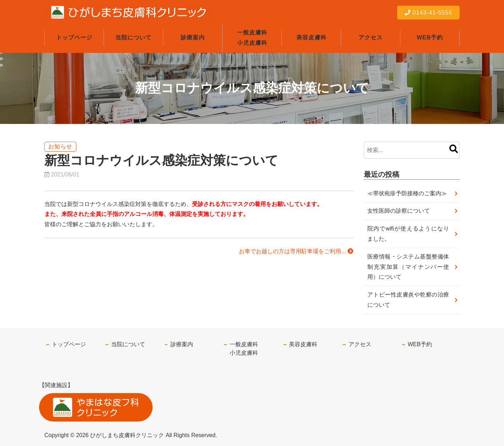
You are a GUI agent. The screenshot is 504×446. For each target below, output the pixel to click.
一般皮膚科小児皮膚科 (252, 38)
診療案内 (193, 37)
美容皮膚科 (311, 37)
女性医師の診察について (399, 211)
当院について (133, 37)
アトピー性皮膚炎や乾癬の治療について (408, 300)
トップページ (74, 37)
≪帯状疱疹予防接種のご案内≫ (407, 193)
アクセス (371, 37)
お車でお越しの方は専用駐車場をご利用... (296, 251)
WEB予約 (430, 37)
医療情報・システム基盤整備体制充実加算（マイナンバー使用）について (408, 267)
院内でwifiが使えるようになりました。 (408, 234)
